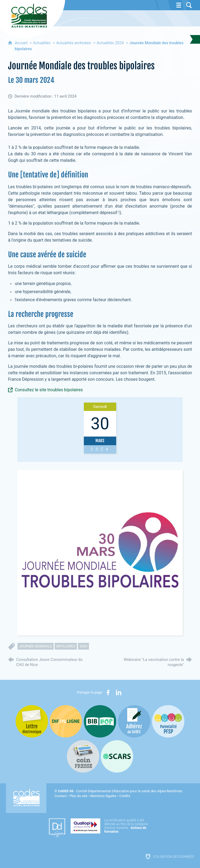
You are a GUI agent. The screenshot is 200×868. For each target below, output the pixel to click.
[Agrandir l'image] (100, 553)
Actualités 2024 (110, 43)
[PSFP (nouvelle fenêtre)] (168, 721)
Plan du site (79, 796)
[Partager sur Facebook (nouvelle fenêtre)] (108, 692)
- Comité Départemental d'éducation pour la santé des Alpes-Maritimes (120, 791)
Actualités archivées (73, 43)
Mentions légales (103, 796)
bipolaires (66, 646)
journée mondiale (36, 646)
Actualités (42, 43)
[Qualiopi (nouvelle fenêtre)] (111, 826)
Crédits (125, 796)
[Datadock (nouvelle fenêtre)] (57, 828)
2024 (83, 646)
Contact (61, 796)
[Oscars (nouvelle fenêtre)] (117, 756)
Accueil (22, 43)
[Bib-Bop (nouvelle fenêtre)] (100, 721)
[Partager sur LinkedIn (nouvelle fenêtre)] (119, 692)
